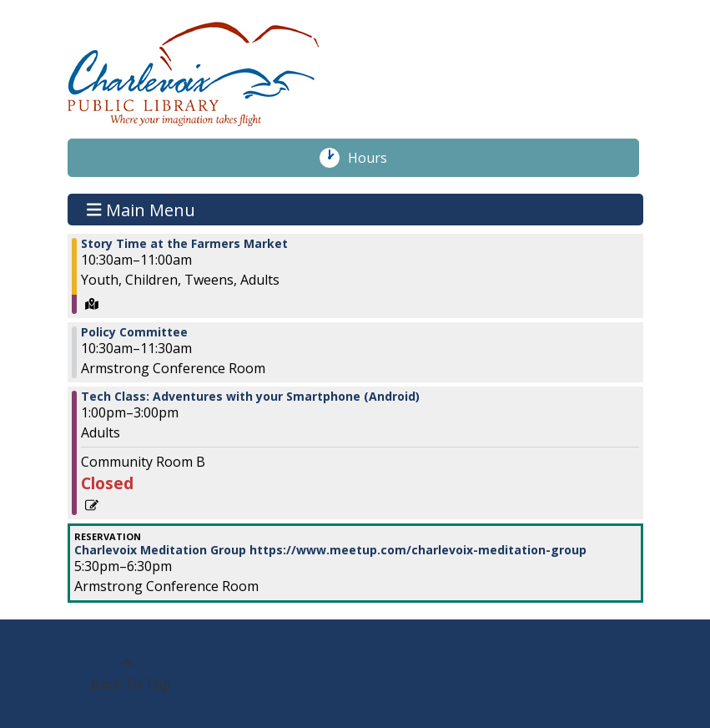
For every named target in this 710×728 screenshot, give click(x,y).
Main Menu (141, 209)
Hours (376, 158)
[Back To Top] (127, 674)
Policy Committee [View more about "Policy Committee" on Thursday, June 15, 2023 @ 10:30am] (134, 332)
